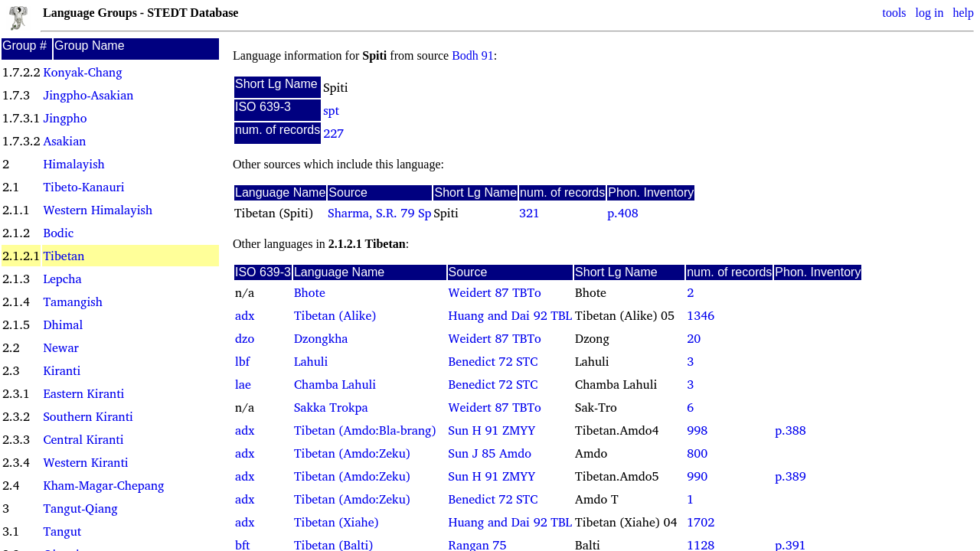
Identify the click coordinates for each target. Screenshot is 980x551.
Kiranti (62, 370)
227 (333, 133)
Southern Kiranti (88, 416)
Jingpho (65, 118)
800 (697, 453)
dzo (245, 338)
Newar (60, 347)
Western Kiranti (85, 462)
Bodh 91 (473, 55)
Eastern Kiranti (83, 393)
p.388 (790, 430)
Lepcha (62, 279)
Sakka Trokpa (331, 407)
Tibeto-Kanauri (83, 187)
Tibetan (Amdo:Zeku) (352, 453)
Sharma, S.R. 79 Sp (379, 213)
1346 (701, 315)
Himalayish (73, 164)
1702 (701, 522)
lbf (242, 361)
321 (529, 213)
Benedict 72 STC (493, 361)
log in (930, 13)
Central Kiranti (83, 439)
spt (331, 110)
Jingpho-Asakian (88, 95)
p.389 (790, 476)
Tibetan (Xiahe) (336, 522)
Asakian (64, 141)
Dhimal (63, 324)
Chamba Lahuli (335, 384)
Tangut (62, 531)
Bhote (310, 292)
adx (245, 315)
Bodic (58, 233)
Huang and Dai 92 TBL (510, 315)
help (963, 13)
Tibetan (64, 256)
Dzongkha (321, 338)
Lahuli (311, 361)
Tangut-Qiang (80, 508)
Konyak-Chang (82, 72)
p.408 (622, 213)
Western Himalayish (98, 210)
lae (243, 384)
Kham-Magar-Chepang (103, 485)
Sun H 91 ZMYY (492, 430)
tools (894, 13)
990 (697, 476)
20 (694, 338)
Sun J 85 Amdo (490, 453)
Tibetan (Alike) (335, 315)
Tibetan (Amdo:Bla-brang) (365, 430)
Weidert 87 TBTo (495, 292)
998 (697, 430)
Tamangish (72, 302)
